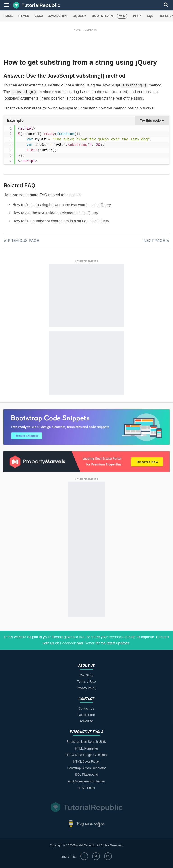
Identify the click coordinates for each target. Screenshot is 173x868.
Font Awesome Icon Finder (86, 781)
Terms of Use (86, 682)
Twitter (89, 643)
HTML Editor (86, 788)
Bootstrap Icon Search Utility (87, 742)
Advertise (86, 721)
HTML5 (24, 16)
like (82, 637)
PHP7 (137, 16)
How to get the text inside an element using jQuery (55, 213)
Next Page (154, 241)
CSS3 (39, 16)
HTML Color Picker (86, 761)
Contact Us (86, 708)
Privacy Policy (86, 688)
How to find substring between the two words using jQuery (62, 205)
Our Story (86, 675)
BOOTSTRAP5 (103, 16)
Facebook (68, 643)
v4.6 (122, 16)
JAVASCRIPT (58, 16)
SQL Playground (86, 775)
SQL (150, 16)
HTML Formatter (86, 748)
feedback (116, 637)
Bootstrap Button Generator (86, 768)
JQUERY (80, 16)
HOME (8, 16)
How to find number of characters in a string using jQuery (61, 221)
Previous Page (24, 241)
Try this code (152, 120)
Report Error (86, 715)
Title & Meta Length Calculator (86, 755)
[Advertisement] (85, 42)
